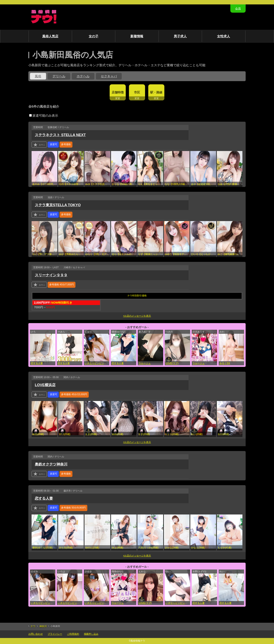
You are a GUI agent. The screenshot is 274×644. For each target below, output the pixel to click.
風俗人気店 (50, 36)
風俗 (38, 76)
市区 (137, 92)
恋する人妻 (37, 363)
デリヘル (59, 76)
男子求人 (180, 36)
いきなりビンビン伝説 (97, 363)
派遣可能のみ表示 (44, 116)
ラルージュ (145, 363)
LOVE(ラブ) (172, 363)
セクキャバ (109, 76)
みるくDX (225, 363)
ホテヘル (83, 76)
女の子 (94, 36)
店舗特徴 (118, 92)
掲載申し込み (91, 634)
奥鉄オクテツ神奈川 (51, 464)
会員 (238, 8)
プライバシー (55, 634)
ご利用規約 (73, 634)
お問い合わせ (36, 634)
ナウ (33, 626)
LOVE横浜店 (45, 385)
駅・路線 (156, 92)
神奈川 (43, 626)
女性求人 (224, 36)
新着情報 (137, 36)
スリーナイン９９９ (51, 275)
